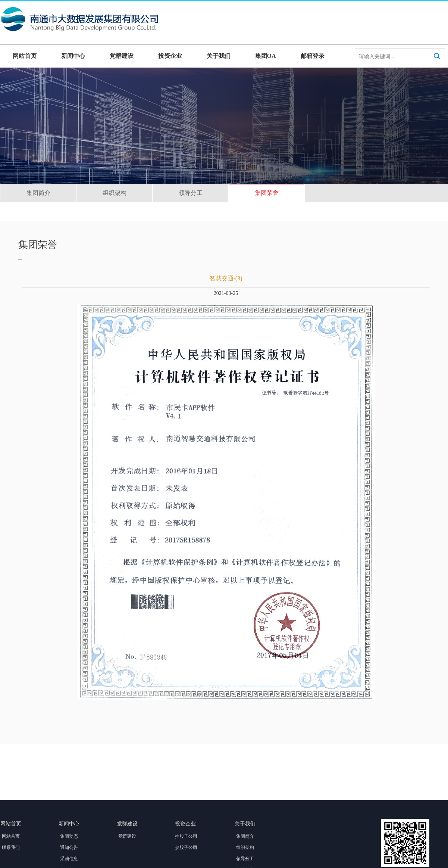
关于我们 (219, 56)
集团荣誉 (267, 193)
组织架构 (115, 193)
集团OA (266, 56)
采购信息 (69, 859)
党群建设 (122, 56)
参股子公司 (186, 847)
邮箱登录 (313, 56)
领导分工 (191, 193)
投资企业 (170, 56)
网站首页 (25, 56)
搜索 (437, 63)
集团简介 (38, 193)
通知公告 (69, 847)
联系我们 (11, 847)
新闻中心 (73, 56)
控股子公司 (186, 836)
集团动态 (69, 836)
